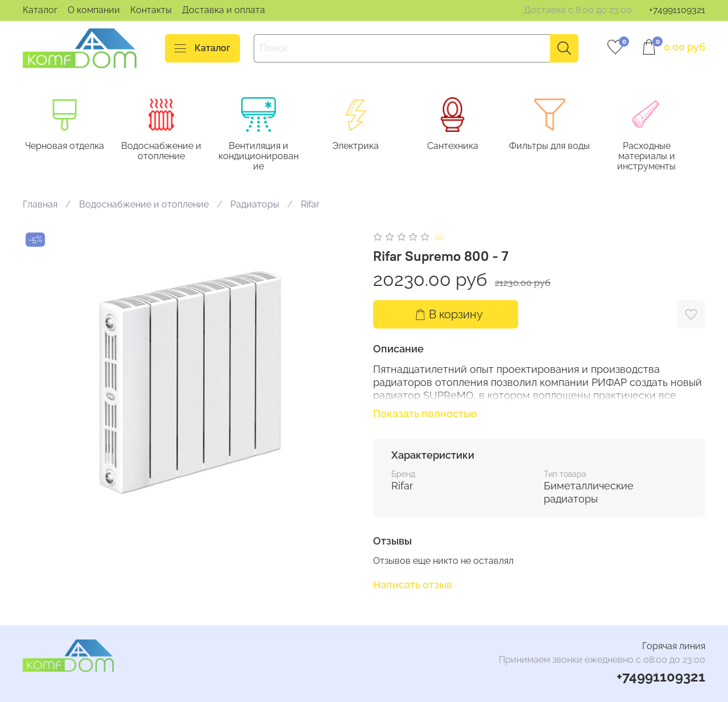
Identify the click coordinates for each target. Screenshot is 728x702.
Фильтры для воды (563, 147)
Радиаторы (255, 205)
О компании (94, 10)
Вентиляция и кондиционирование (265, 157)
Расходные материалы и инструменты (662, 157)
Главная (40, 205)
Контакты (151, 10)
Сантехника (464, 147)
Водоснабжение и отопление (165, 152)
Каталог (40, 10)
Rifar (310, 205)
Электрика (364, 147)
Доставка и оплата (224, 10)
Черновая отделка (66, 147)
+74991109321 (677, 10)
